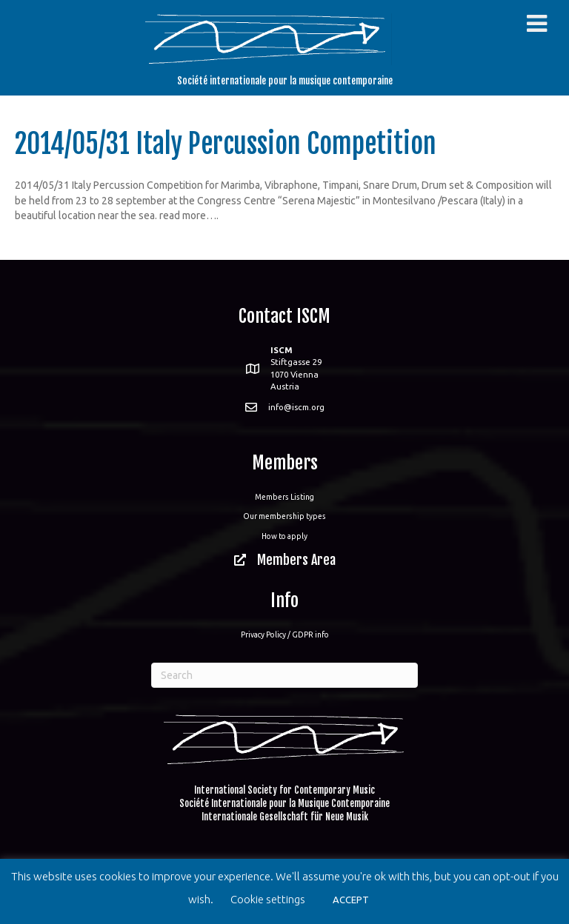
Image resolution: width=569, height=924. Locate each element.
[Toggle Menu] (537, 24)
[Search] (284, 675)
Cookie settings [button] (268, 899)
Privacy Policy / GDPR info (285, 635)
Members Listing (284, 497)
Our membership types (284, 516)
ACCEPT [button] (351, 900)
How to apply (284, 536)
